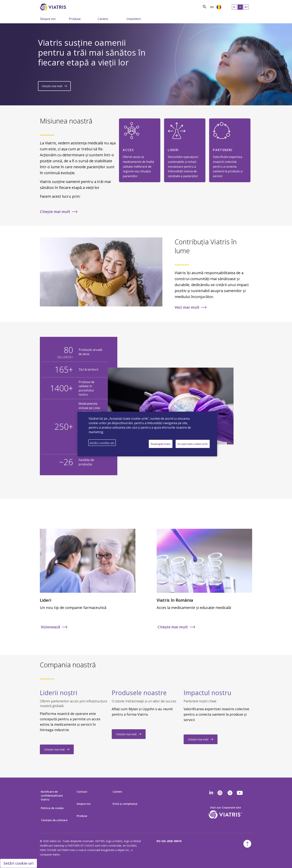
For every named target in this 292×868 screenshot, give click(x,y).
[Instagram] (220, 793)
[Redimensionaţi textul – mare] (246, 7)
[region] (147, 434)
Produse (75, 19)
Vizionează (50, 627)
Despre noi (48, 19)
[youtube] (240, 793)
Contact (82, 792)
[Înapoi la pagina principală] (54, 7)
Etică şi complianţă (125, 804)
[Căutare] (73, 7)
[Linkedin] (211, 793)
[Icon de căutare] (204, 7)
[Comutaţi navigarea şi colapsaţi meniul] (66, 19)
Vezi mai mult (187, 307)
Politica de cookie (52, 808)
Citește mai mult (52, 86)
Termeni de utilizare (54, 820)
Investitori (134, 19)
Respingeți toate (161, 444)
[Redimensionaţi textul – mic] (234, 7)
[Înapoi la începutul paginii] (247, 844)
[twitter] (230, 793)
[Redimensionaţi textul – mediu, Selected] (240, 7)
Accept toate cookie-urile (193, 444)
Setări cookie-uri (19, 863)
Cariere (103, 19)
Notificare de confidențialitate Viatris (52, 796)
